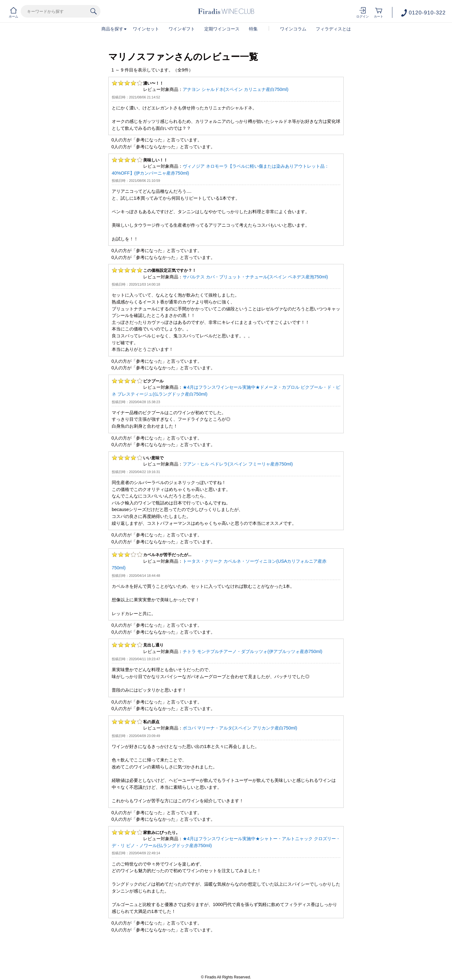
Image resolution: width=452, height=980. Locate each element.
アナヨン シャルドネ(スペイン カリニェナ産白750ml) (236, 89)
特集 (253, 29)
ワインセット (146, 29)
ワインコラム (293, 29)
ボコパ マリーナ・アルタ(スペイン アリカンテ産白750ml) (240, 728)
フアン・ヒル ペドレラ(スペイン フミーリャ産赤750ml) (238, 464)
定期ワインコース (222, 29)
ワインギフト (182, 29)
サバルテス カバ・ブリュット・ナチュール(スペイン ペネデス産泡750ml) (255, 277)
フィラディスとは (333, 29)
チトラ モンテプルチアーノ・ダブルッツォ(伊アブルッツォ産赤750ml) (253, 651)
